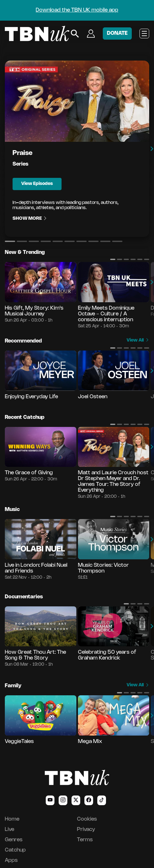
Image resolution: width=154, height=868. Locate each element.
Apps (11, 860)
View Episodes (37, 184)
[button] (10, 241)
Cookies (87, 819)
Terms (85, 840)
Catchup (15, 850)
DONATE (117, 33)
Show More (30, 219)
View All (138, 340)
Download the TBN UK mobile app (77, 10)
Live (10, 829)
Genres (14, 840)
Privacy (86, 829)
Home (12, 819)
